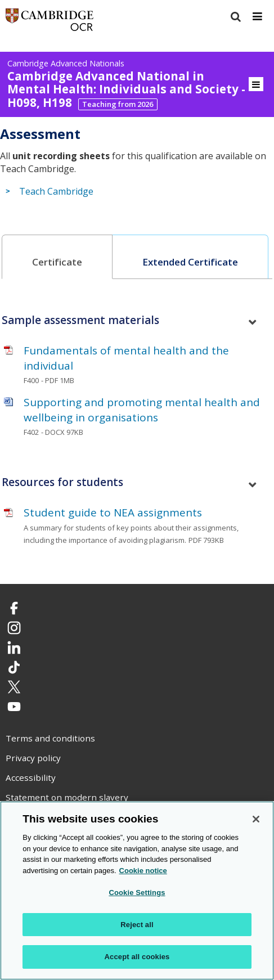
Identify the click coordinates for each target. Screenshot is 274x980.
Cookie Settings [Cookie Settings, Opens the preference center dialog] (137, 893)
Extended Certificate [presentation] (190, 262)
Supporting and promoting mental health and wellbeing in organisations (142, 410)
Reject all (137, 925)
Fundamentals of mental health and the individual (126, 358)
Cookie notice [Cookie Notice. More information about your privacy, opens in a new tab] (143, 871)
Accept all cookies (137, 957)
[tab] (57, 257)
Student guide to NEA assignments (113, 513)
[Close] (256, 819)
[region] (137, 891)
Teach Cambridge (56, 192)
